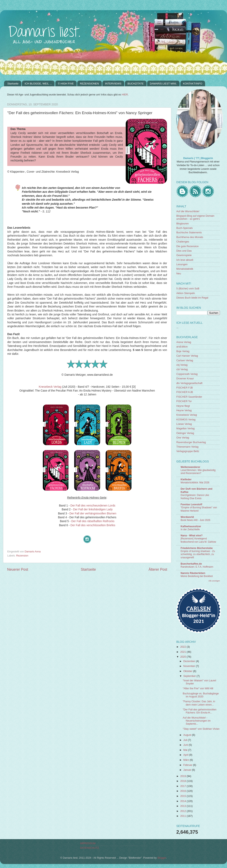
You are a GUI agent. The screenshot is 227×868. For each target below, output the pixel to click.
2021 (183, 652)
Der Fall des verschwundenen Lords (93, 505)
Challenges (183, 242)
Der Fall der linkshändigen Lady (93, 509)
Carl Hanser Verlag (187, 356)
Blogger (162, 858)
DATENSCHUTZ (89, 848)
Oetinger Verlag (185, 433)
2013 (183, 806)
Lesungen (182, 264)
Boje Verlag (183, 351)
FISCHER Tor (184, 401)
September (190, 676)
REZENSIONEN (89, 84)
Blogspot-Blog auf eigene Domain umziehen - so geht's (195, 217)
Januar (188, 770)
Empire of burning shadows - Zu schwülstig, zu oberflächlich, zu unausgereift (198, 554)
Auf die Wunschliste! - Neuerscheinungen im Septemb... (197, 721)
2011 (183, 816)
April (186, 755)
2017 (183, 786)
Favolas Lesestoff (191, 504)
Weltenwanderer (190, 467)
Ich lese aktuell (185, 260)
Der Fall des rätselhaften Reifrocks (93, 521)
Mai (186, 750)
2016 (183, 791)
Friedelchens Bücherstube (197, 548)
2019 (183, 776)
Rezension (22, 556)
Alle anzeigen (214, 581)
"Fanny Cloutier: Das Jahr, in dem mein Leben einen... (199, 703)
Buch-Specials (185, 228)
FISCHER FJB (185, 388)
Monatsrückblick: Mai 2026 (195, 483)
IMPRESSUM (88, 843)
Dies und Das (184, 251)
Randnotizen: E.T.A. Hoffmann (197, 567)
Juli (186, 740)
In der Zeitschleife (190, 529)
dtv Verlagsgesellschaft (189, 383)
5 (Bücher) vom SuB (188, 289)
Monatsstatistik (185, 269)
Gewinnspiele (184, 255)
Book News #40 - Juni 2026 (195, 520)
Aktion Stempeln (186, 293)
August (188, 735)
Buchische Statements (189, 233)
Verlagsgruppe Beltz (188, 451)
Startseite (13, 84)
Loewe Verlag (184, 424)
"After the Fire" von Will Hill (198, 688)
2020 (183, 657)
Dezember (190, 661)
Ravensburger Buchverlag (191, 442)
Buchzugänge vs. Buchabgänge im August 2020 (201, 695)
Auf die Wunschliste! (188, 211)
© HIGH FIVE (66, 84)
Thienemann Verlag (187, 447)
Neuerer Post (18, 569)
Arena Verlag (184, 342)
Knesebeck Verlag (50, 387)
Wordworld (187, 517)
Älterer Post (158, 569)
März (187, 760)
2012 (183, 811)
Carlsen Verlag (185, 360)
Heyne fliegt (183, 406)
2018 (183, 781)
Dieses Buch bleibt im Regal (192, 298)
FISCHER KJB (185, 392)
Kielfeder (186, 479)
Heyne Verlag (184, 410)
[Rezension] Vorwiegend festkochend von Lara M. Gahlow (198, 540)
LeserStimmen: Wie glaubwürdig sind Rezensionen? (198, 472)
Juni (186, 745)
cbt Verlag (182, 369)
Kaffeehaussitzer (191, 526)
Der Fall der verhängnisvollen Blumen (93, 513)
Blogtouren (183, 224)
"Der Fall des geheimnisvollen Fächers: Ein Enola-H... (199, 711)
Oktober (188, 671)
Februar (188, 765)
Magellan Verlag (185, 429)
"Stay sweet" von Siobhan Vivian (201, 729)
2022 (183, 647)
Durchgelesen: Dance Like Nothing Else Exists (195, 497)
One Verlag (183, 438)
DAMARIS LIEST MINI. (163, 84)
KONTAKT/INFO (193, 84)
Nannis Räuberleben (193, 573)
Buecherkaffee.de (191, 564)
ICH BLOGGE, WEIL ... (38, 84)
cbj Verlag (182, 365)
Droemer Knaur (185, 379)
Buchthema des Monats (190, 237)
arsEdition (182, 347)
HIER (125, 95)
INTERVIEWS (113, 84)
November (190, 666)
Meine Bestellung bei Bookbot (197, 576)
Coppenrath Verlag (187, 374)
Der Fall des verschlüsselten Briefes (93, 525)
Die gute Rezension (187, 246)
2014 (183, 801)
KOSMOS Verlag (186, 420)
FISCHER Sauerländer (189, 397)
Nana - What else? (192, 536)
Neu (179, 274)
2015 (183, 796)
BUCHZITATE (136, 84)
